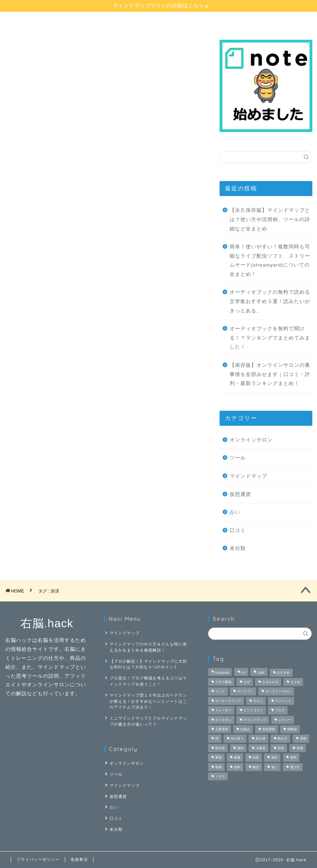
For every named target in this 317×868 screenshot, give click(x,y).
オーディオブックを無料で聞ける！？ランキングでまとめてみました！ (270, 338)
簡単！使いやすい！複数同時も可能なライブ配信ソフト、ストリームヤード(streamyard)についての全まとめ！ (270, 260)
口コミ (238, 530)
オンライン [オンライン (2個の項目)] (245, 692)
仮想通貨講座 (243, 21)
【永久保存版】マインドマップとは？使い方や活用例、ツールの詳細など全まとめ (270, 219)
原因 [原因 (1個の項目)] (303, 739)
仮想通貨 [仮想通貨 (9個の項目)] (269, 729)
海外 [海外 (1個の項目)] (274, 758)
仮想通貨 (240, 494)
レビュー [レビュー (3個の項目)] (285, 720)
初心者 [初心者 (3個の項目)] (261, 739)
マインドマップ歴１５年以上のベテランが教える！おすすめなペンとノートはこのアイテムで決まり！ (148, 701)
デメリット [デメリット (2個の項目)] (283, 701)
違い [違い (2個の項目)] (274, 767)
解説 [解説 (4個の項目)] (256, 767)
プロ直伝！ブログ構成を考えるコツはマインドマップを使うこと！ (148, 681)
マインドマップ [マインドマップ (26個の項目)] (255, 720)
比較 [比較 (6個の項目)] (256, 758)
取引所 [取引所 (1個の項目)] (220, 748)
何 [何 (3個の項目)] (217, 739)
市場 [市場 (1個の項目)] (300, 748)
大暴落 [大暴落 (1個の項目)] (261, 748)
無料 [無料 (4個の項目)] (293, 758)
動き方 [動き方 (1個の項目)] (282, 739)
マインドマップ (248, 476)
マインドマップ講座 (33, 23)
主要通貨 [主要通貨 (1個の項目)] (222, 729)
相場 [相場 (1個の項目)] (218, 767)
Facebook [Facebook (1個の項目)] (222, 673)
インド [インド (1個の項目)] (220, 692)
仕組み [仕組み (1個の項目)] (245, 729)
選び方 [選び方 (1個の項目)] (295, 767)
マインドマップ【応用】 (86, 23)
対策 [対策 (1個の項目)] (281, 748)
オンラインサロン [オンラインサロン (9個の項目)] (278, 692)
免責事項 (79, 859)
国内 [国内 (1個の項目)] (240, 748)
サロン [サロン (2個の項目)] (258, 701)
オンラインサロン (139, 21)
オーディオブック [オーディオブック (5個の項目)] (228, 701)
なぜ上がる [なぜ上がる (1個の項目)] (270, 682)
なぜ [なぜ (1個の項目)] (247, 682)
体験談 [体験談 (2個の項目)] (292, 729)
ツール (238, 458)
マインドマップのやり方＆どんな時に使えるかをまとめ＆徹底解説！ (148, 647)
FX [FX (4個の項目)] (243, 673)
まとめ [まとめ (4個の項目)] (295, 682)
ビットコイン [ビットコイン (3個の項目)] (253, 711)
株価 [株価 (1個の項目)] (237, 758)
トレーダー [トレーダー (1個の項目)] (223, 711)
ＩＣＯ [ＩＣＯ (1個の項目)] (220, 776)
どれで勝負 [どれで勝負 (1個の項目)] (223, 682)
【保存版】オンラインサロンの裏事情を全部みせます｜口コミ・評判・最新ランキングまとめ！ (270, 374)
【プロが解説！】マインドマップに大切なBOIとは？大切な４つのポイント (148, 664)
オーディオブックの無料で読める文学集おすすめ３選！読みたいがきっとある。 (270, 301)
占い (191, 21)
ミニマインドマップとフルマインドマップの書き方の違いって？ (148, 721)
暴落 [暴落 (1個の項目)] (218, 758)
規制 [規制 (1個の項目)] (237, 767)
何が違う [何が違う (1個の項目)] (237, 739)
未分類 (238, 548)
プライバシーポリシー (38, 859)
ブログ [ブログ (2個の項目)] (280, 711)
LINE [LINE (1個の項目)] (261, 673)
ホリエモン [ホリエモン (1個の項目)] (223, 720)
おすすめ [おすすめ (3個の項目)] (283, 673)
